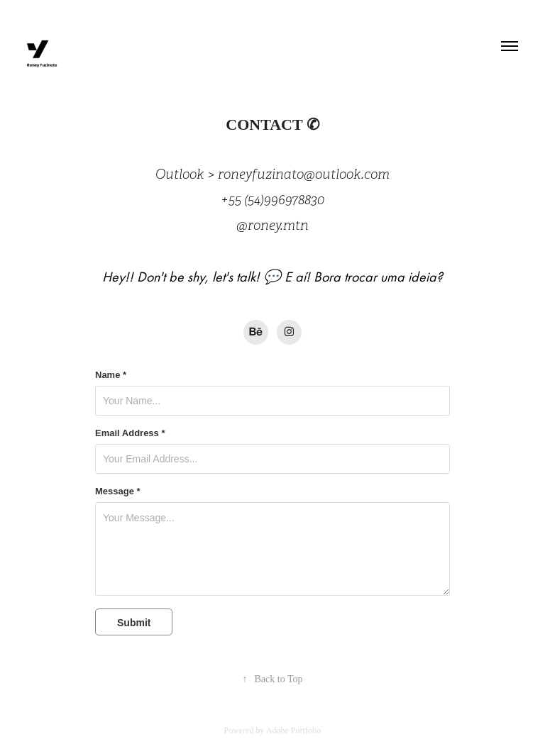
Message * (118, 491)
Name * (111, 375)
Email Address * (130, 433)
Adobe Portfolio (294, 730)
